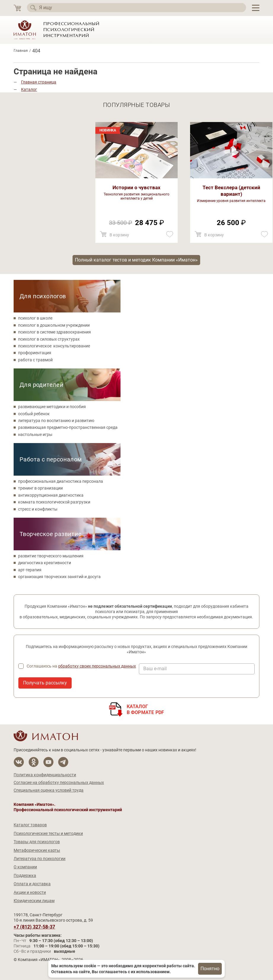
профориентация (35, 353)
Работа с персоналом (51, 459)
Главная (21, 51)
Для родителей (41, 385)
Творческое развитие (51, 534)
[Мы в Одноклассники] (34, 762)
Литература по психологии (40, 859)
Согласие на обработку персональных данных (59, 782)
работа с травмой (35, 360)
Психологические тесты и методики (48, 833)
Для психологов (43, 296)
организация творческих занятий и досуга (59, 577)
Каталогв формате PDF (146, 709)
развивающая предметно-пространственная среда (68, 427)
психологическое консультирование (54, 346)
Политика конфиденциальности (45, 775)
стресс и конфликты (38, 509)
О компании (25, 867)
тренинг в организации (40, 488)
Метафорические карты (37, 850)
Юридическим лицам (34, 901)
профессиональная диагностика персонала (61, 481)
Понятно (210, 969)
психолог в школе (35, 318)
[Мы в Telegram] (63, 762)
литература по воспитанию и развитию (56, 421)
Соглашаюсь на (81, 666)
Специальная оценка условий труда (49, 790)
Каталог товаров (30, 825)
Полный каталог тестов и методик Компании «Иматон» (136, 260)
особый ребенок (34, 414)
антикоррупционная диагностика (51, 495)
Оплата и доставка (32, 884)
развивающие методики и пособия (52, 407)
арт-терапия (30, 570)
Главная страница (39, 82)
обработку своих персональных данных (97, 666)
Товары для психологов (37, 842)
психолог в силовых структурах (49, 339)
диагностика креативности (45, 563)
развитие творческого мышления (51, 556)
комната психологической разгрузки (54, 502)
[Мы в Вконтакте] (19, 762)
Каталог (29, 89)
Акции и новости (30, 892)
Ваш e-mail (155, 669)
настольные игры (35, 434)
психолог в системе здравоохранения (54, 332)
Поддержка (25, 875)
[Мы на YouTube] (48, 762)
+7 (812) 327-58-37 (34, 927)
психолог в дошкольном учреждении (54, 325)
